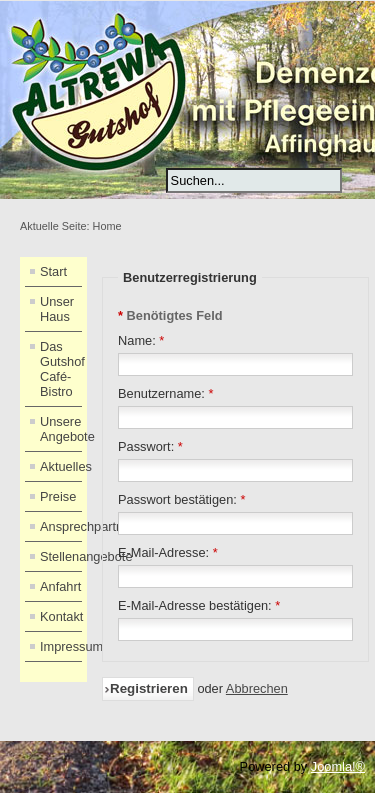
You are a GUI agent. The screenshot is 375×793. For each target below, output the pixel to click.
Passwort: (150, 446)
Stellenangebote (61, 556)
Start (53, 271)
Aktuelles (61, 466)
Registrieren (149, 688)
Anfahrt (60, 586)
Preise (58, 496)
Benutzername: (165, 393)
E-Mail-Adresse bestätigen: (199, 605)
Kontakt (61, 616)
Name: (141, 340)
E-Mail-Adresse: (168, 552)
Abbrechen (257, 688)
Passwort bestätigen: (181, 499)
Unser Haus (57, 309)
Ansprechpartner (61, 526)
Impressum (61, 646)
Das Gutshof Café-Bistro (61, 369)
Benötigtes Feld (170, 315)
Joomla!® (338, 766)
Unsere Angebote (61, 429)
